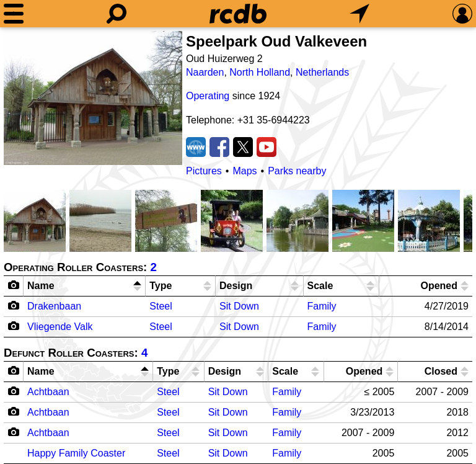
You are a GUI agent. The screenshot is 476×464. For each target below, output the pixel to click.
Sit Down (239, 306)
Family (322, 306)
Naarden (205, 72)
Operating (208, 96)
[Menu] (14, 14)
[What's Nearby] (359, 14)
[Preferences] (462, 14)
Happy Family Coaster (76, 453)
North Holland (260, 72)
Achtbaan (48, 392)
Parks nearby (297, 171)
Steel (161, 306)
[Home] (238, 14)
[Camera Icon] (14, 305)
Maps (245, 171)
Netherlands (322, 72)
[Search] (117, 14)
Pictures (204, 171)
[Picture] (93, 98)
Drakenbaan (54, 306)
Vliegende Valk (60, 327)
